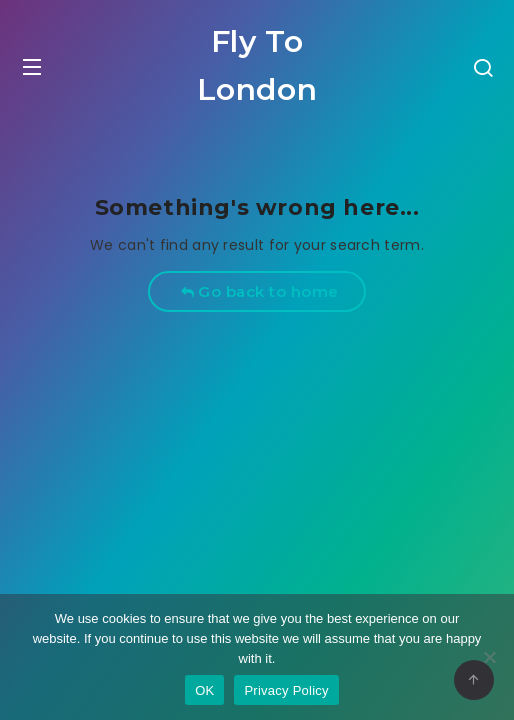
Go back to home (259, 291)
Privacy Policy (286, 690)
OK (204, 690)
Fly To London (257, 65)
